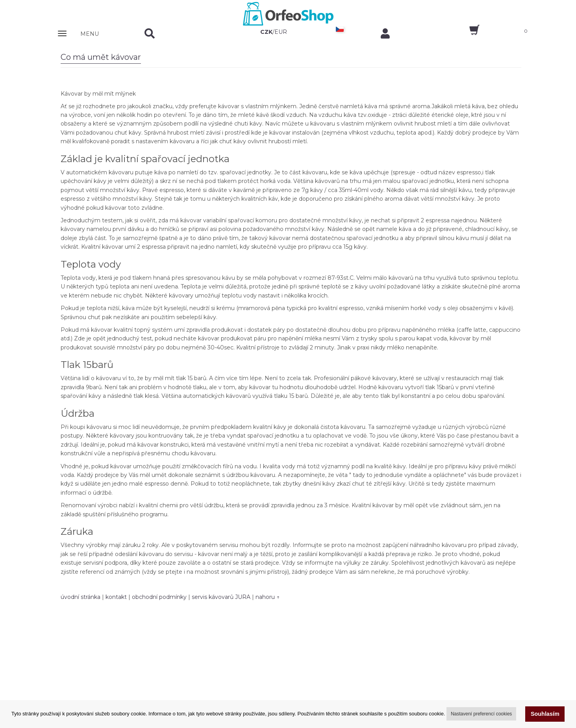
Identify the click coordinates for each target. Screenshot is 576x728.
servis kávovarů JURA (221, 597)
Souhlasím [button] (545, 714)
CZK (266, 32)
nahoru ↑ (268, 597)
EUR (281, 32)
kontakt (116, 597)
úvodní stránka (81, 597)
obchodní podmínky (159, 597)
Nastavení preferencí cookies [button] (481, 714)
